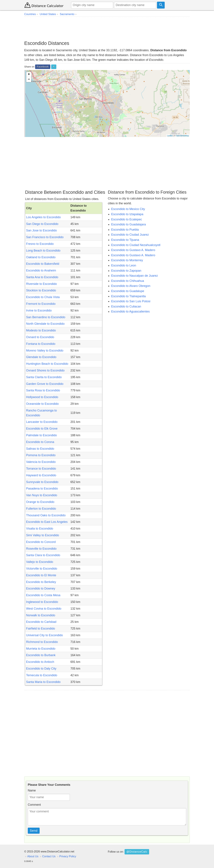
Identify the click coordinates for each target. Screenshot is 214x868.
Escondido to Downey (41, 588)
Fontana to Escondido (41, 344)
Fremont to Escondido (41, 304)
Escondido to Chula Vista (43, 297)
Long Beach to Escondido (43, 251)
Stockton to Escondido (41, 290)
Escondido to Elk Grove (42, 429)
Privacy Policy (68, 856)
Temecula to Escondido (42, 675)
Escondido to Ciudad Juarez (130, 235)
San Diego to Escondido (42, 224)
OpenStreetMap (182, 136)
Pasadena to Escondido (42, 489)
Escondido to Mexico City (128, 209)
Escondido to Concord (41, 542)
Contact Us (49, 856)
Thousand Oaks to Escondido (46, 515)
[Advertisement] (107, 28)
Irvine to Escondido (39, 310)
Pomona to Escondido (41, 455)
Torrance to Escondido (41, 469)
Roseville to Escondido (41, 549)
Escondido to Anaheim (41, 270)
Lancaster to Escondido (42, 422)
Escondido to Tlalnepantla (128, 296)
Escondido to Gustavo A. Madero (133, 250)
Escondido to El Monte (41, 575)
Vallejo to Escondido (40, 562)
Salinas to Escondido (40, 449)
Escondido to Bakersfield (43, 264)
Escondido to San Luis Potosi (131, 301)
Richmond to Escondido (42, 642)
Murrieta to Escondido (41, 649)
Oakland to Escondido (41, 257)
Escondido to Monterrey (127, 260)
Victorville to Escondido (42, 569)
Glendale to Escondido (41, 357)
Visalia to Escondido (40, 529)
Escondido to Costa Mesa (43, 595)
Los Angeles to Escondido (43, 217)
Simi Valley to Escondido (43, 535)
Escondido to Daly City (41, 669)
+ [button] (29, 75)
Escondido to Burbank (41, 655)
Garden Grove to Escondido (45, 384)
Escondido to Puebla (125, 230)
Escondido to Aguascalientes (130, 311)
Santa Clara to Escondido (43, 555)
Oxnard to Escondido (40, 337)
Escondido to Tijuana (125, 240)
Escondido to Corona (40, 442)
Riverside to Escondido (41, 284)
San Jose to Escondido (41, 230)
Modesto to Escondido (41, 330)
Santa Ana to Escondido (42, 277)
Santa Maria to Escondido (43, 682)
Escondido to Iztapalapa (127, 214)
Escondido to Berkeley (41, 582)
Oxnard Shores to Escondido (45, 370)
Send (34, 831)
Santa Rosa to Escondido (43, 390)
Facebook (43, 67)
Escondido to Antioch (40, 662)
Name (32, 790)
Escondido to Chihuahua (128, 281)
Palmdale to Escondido (41, 435)
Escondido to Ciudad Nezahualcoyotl (136, 245)
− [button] (29, 80)
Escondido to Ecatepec (127, 219)
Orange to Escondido (40, 502)
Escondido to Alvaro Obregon (131, 286)
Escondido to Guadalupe (128, 291)
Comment (34, 805)
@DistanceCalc (137, 852)
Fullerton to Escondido (41, 509)
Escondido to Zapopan (126, 271)
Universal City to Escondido (44, 635)
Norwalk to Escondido (41, 615)
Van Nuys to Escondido (42, 495)
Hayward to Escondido (41, 475)
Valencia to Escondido (41, 462)
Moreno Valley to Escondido (45, 351)
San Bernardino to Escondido (46, 317)
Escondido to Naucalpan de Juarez (135, 276)
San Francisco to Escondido (45, 237)
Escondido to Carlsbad (41, 622)
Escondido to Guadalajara (128, 224)
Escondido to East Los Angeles (47, 522)
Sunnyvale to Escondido (42, 482)
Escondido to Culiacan (126, 306)
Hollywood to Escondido (42, 397)
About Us (33, 856)
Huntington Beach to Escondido (47, 364)
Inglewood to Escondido (42, 602)
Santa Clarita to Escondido (44, 377)
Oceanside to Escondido (42, 404)
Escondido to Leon (124, 265)
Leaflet (170, 136)
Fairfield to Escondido (41, 629)
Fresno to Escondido (40, 244)
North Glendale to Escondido (45, 324)
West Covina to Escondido (44, 609)
